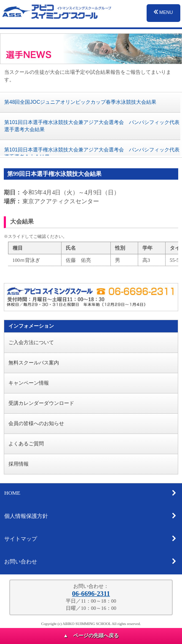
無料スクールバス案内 (34, 363)
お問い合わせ (90, 561)
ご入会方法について (31, 342)
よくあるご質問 (26, 444)
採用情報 (19, 464)
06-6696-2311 (91, 594)
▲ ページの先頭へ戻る (91, 636)
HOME (90, 493)
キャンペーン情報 (29, 383)
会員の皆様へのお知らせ (36, 423)
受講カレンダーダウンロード (41, 403)
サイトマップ (90, 539)
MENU (163, 12)
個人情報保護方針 (90, 516)
